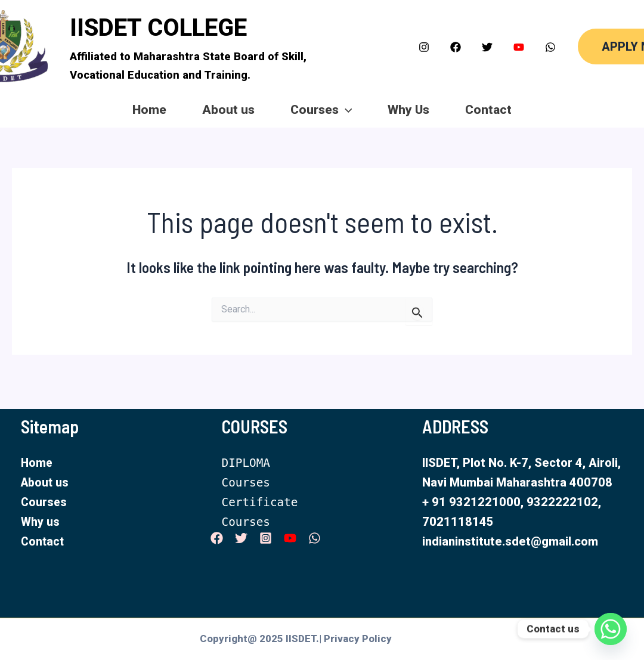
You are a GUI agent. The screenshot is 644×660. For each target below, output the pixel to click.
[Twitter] (487, 47)
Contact (536, 110)
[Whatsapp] (611, 629)
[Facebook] (456, 47)
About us (205, 110)
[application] (346, 110)
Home (102, 110)
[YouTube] (519, 47)
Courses (321, 110)
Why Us (432, 110)
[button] (605, 47)
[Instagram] (424, 47)
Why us (40, 522)
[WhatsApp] (550, 47)
